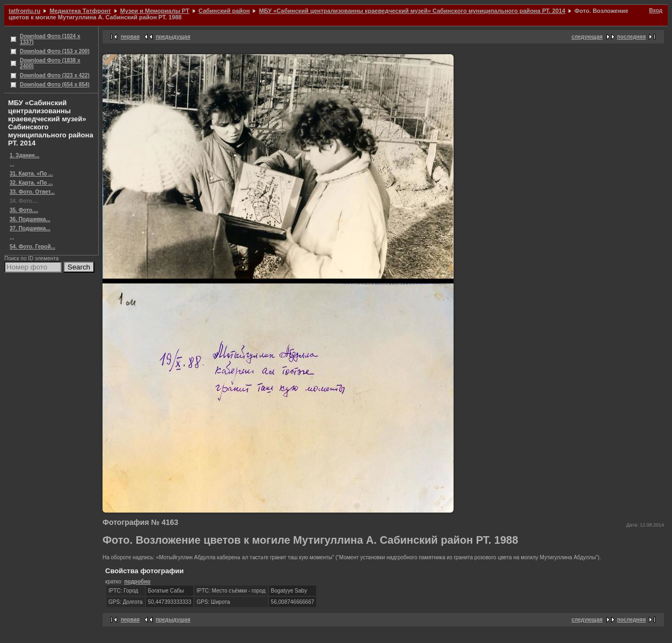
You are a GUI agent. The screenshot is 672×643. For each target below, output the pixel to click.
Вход (656, 10)
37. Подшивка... (30, 228)
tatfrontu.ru (24, 11)
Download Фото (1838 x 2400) (50, 63)
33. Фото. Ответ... (32, 192)
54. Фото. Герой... (32, 247)
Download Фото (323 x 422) (55, 75)
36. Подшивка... (30, 219)
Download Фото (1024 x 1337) (50, 39)
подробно (137, 582)
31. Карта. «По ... (31, 174)
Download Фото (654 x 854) (55, 85)
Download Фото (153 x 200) (55, 51)
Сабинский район (224, 11)
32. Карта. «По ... (31, 183)
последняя (631, 37)
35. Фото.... (24, 210)
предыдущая (173, 37)
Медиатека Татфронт (80, 11)
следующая (587, 37)
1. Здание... (24, 155)
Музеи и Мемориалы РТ (155, 11)
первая (130, 37)
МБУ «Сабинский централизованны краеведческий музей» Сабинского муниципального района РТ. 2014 (412, 11)
